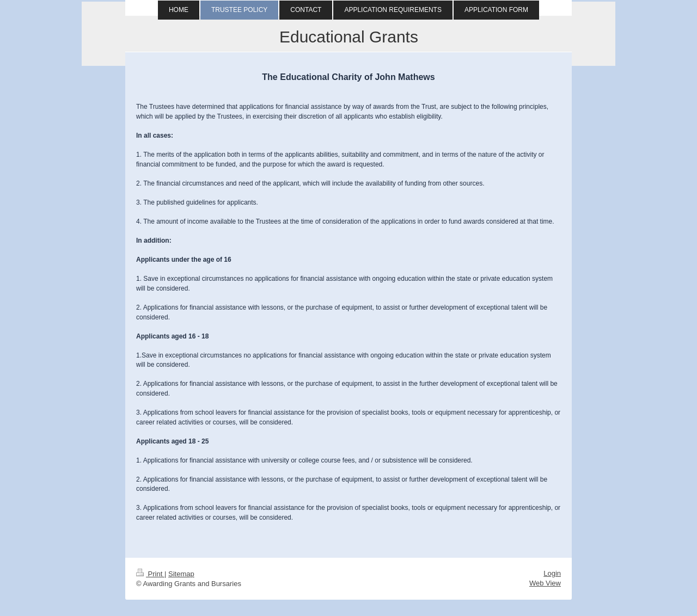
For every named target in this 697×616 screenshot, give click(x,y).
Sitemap (181, 574)
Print (150, 574)
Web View (545, 583)
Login (552, 573)
